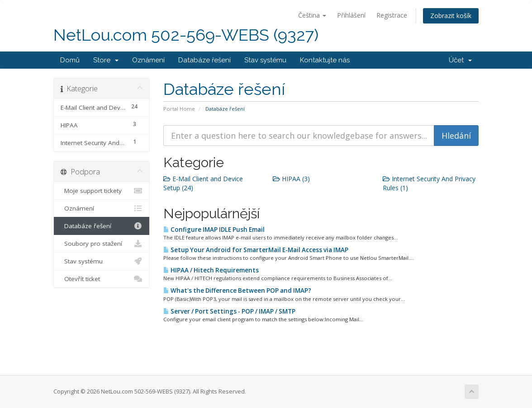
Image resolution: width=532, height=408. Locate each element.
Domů (70, 60)
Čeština (312, 15)
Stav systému (265, 60)
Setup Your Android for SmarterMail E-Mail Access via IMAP (256, 250)
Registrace (392, 15)
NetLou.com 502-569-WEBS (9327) (186, 35)
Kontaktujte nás (325, 60)
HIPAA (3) (291, 179)
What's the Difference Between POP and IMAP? (237, 291)
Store (106, 60)
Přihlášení (351, 15)
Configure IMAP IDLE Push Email (214, 230)
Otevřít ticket (102, 279)
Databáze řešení (204, 60)
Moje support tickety (102, 191)
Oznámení (148, 60)
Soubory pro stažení (102, 244)
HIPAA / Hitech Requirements (211, 270)
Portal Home (179, 109)
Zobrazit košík (451, 16)
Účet (460, 60)
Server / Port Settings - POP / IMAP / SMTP (229, 311)
